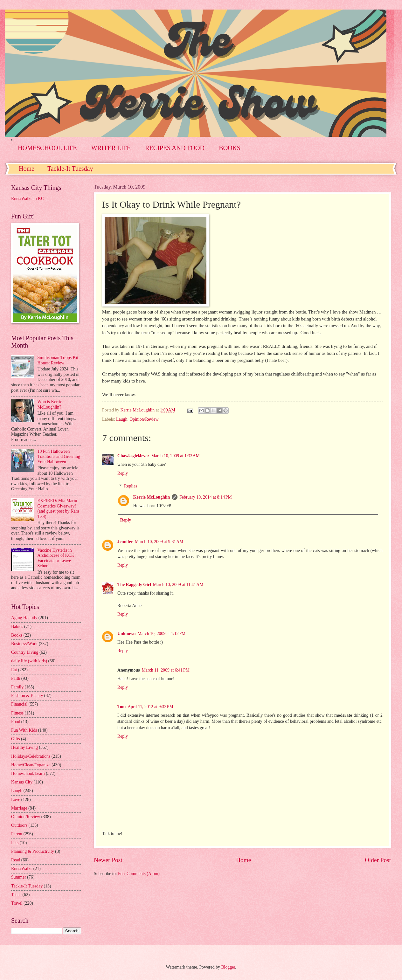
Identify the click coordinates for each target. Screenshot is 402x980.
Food (16, 722)
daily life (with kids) (29, 661)
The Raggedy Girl (134, 585)
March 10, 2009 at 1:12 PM (162, 634)
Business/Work (24, 644)
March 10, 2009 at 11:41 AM (178, 585)
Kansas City (22, 782)
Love (16, 800)
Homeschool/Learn (28, 773)
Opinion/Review (144, 419)
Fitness (17, 713)
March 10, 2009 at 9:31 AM (159, 542)
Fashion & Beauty (27, 696)
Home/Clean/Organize (31, 765)
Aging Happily (24, 618)
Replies (131, 486)
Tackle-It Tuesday (70, 169)
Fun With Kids (24, 730)
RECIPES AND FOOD (175, 148)
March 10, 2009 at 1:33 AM (175, 456)
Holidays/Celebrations (31, 756)
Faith (16, 678)
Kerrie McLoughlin (152, 497)
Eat (14, 670)
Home (27, 169)
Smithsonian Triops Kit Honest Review (58, 360)
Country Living (25, 652)
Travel (17, 903)
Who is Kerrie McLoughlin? (50, 404)
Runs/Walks (22, 869)
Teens (16, 895)
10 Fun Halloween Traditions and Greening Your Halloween (59, 457)
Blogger (228, 967)
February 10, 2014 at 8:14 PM (206, 497)
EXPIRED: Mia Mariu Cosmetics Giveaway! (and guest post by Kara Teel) (58, 509)
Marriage (19, 808)
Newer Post (108, 860)
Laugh (122, 419)
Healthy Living (24, 747)
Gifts (16, 739)
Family (17, 687)
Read (16, 860)
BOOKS (230, 148)
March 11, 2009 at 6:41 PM (166, 670)
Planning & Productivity (33, 851)
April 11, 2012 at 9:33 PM (150, 707)
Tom (121, 707)
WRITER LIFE (111, 148)
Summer (19, 877)
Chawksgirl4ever (133, 456)
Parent (17, 834)
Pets (15, 843)
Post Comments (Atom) (139, 874)
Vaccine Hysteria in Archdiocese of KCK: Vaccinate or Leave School (57, 558)
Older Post (378, 860)
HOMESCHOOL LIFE (47, 148)
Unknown (127, 634)
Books (17, 635)
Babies (17, 627)
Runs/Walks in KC (28, 199)
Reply (123, 473)
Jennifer (125, 542)
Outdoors (19, 825)
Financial (19, 704)
